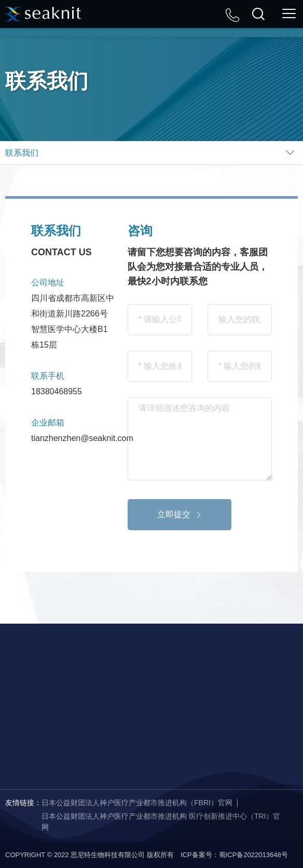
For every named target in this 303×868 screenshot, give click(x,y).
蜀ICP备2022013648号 (253, 855)
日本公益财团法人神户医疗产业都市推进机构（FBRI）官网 (137, 803)
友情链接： (23, 803)
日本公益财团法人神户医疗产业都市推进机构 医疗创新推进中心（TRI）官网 (161, 822)
